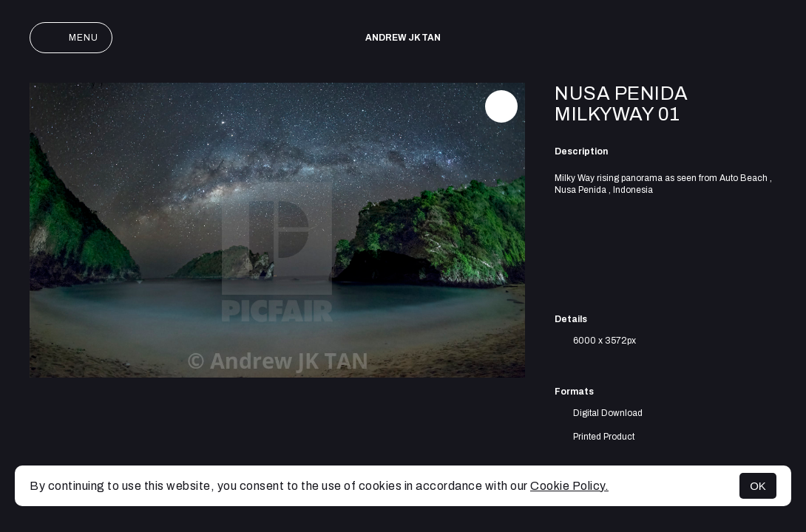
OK (758, 486)
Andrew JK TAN (403, 38)
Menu (71, 38)
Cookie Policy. (569, 486)
